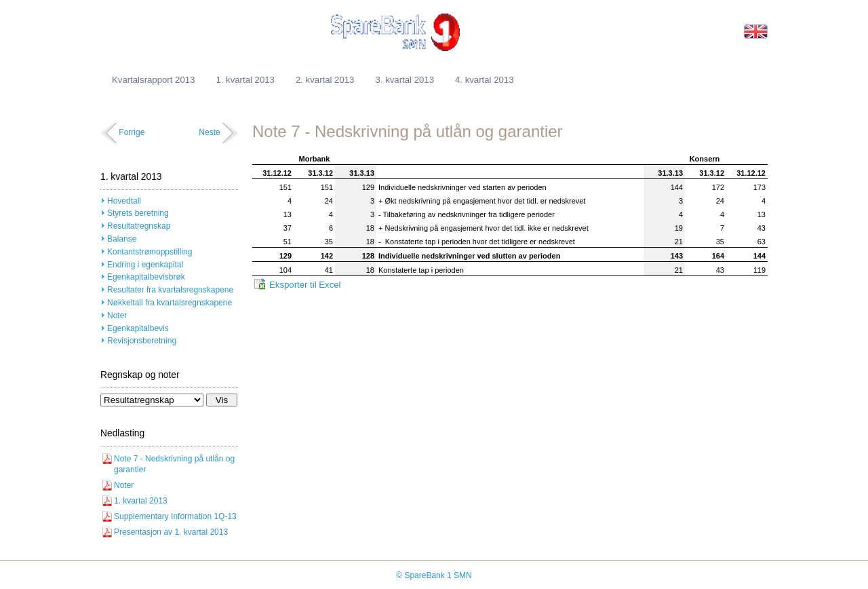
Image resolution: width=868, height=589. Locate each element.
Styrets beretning (138, 213)
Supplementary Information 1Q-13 (175, 516)
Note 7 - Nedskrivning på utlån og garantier (174, 464)
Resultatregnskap (139, 226)
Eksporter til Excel (305, 285)
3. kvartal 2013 (405, 80)
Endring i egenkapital (145, 265)
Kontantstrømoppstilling (150, 252)
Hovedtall (124, 201)
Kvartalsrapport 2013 (153, 80)
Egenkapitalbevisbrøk (146, 277)
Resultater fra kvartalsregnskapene (170, 290)
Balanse (122, 239)
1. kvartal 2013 (245, 80)
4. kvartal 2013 (485, 80)
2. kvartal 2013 (325, 80)
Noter (117, 316)
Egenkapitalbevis (138, 328)
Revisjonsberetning (142, 341)
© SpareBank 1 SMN (434, 575)
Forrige (132, 132)
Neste (209, 132)
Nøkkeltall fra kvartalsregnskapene (170, 303)
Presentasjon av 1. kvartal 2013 (171, 532)
